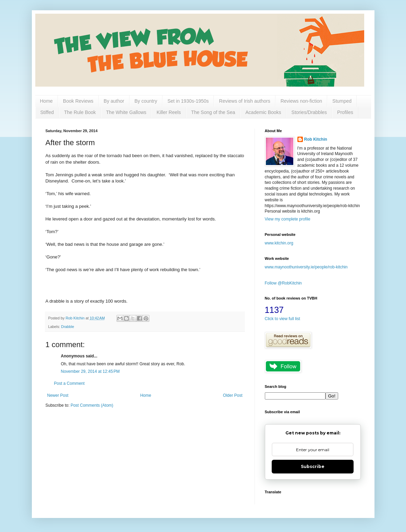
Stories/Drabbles (309, 112)
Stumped (342, 101)
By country (146, 101)
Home (46, 101)
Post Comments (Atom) (92, 405)
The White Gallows (126, 112)
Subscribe (313, 466)
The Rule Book (80, 112)
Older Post (233, 395)
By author (114, 101)
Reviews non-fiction (301, 101)
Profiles (345, 112)
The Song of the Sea (213, 112)
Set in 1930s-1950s (188, 101)
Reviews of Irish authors (244, 101)
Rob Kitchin (316, 139)
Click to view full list (282, 319)
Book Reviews (78, 101)
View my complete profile (288, 219)
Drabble (67, 327)
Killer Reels (169, 112)
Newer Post (58, 395)
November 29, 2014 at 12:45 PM (90, 371)
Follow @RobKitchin (283, 283)
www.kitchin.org (279, 243)
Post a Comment (69, 383)
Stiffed (47, 112)
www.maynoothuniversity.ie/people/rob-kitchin (306, 267)
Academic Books (263, 112)
